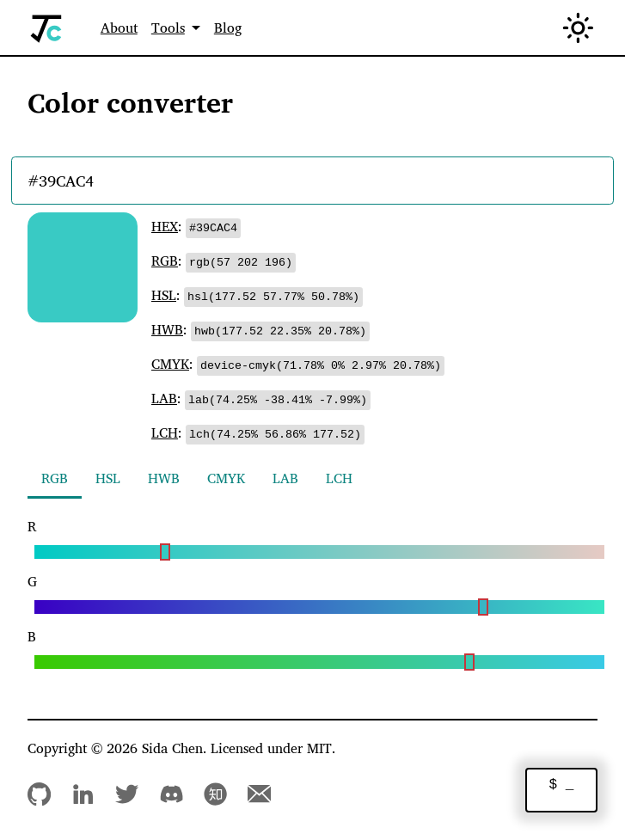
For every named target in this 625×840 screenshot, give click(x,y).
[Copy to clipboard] (216, 227)
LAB (164, 398)
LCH (165, 432)
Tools (168, 28)
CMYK (170, 364)
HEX (165, 226)
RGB (165, 261)
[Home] (47, 28)
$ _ (562, 785)
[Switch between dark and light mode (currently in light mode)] (578, 28)
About (119, 28)
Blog (228, 28)
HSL (164, 295)
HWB (167, 329)
